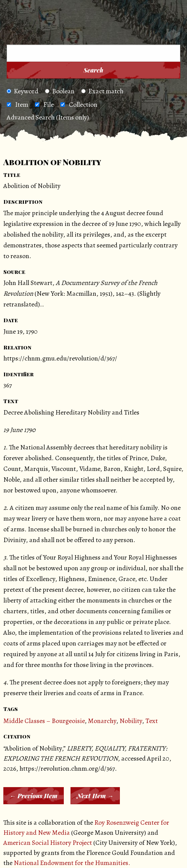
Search (93, 70)
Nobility (131, 721)
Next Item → (95, 796)
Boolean (60, 91)
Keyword (22, 91)
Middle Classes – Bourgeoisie (44, 721)
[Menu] (16, 36)
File (49, 105)
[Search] (173, 36)
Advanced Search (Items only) (48, 117)
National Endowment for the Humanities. (72, 863)
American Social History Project (48, 843)
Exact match (102, 91)
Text (152, 721)
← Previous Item (34, 796)
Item (22, 105)
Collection (83, 105)
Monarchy (102, 721)
